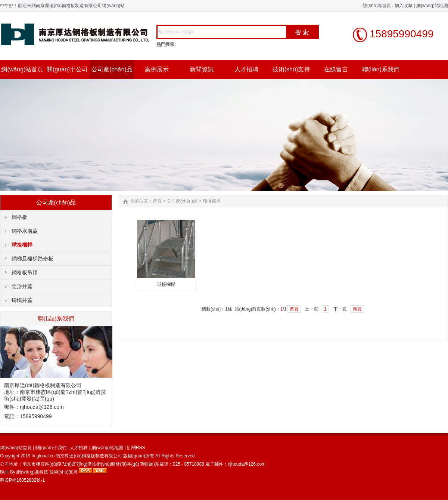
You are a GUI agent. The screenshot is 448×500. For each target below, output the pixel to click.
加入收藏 (404, 6)
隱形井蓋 (22, 286)
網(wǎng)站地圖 (432, 6)
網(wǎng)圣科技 (32, 472)
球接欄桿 (22, 245)
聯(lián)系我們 (381, 69)
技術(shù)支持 (291, 69)
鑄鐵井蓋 (22, 300)
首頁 (157, 201)
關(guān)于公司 (67, 69)
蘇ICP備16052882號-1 (22, 480)
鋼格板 (19, 217)
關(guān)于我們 (51, 448)
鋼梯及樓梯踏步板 (32, 259)
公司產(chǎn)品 (112, 69)
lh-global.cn (43, 456)
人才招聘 (246, 69)
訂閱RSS (136, 448)
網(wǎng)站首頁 (22, 69)
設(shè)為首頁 (377, 6)
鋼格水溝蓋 (25, 231)
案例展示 (157, 69)
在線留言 (336, 69)
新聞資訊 (202, 69)
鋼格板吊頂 (25, 272)
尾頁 (357, 309)
